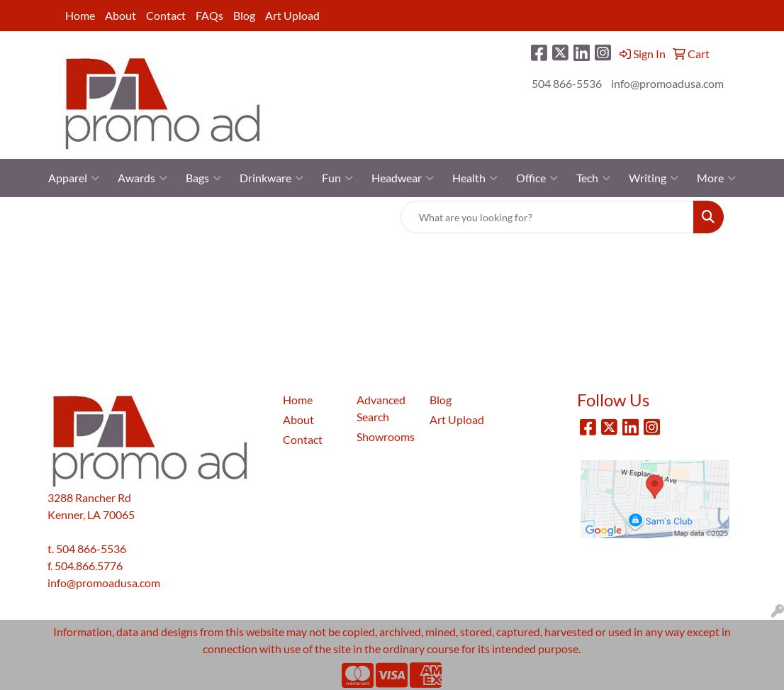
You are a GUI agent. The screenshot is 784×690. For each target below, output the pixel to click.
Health (475, 178)
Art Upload (292, 15)
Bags (203, 178)
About (121, 15)
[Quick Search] (547, 217)
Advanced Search (381, 408)
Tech (593, 178)
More (716, 178)
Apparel (74, 178)
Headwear (403, 178)
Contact (166, 15)
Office (537, 178)
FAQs (209, 15)
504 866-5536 (567, 83)
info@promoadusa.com (667, 83)
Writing (654, 178)
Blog (244, 15)
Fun (337, 178)
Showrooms (385, 436)
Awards (142, 178)
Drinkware (271, 178)
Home (80, 15)
